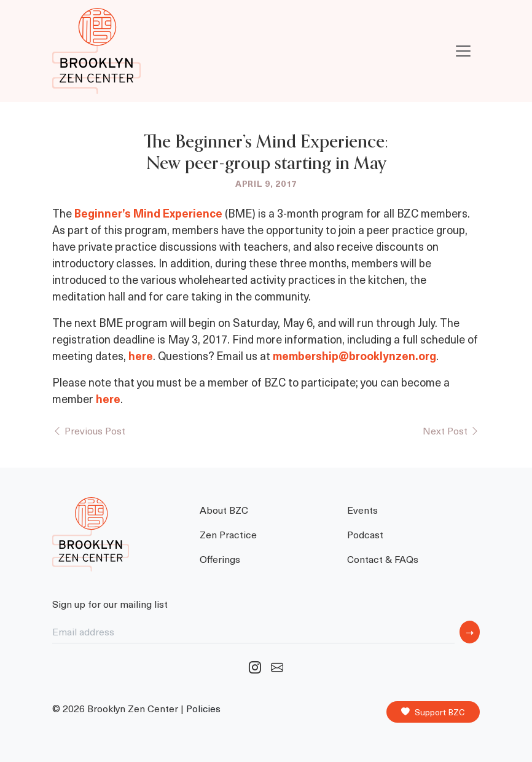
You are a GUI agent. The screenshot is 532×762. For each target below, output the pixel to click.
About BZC (224, 509)
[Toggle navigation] (463, 51)
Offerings (220, 559)
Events (362, 509)
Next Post (451, 430)
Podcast (365, 534)
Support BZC (433, 712)
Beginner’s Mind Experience (150, 213)
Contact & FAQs (383, 559)
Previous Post (89, 430)
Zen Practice (228, 534)
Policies (203, 708)
